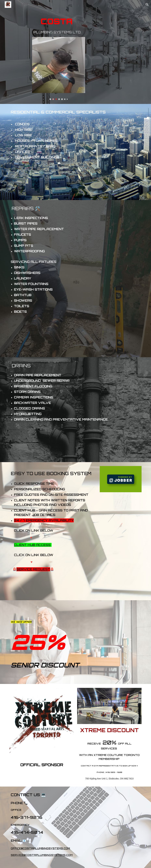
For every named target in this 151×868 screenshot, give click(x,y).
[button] (147, 5)
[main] (59, 25)
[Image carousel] (59, 68)
